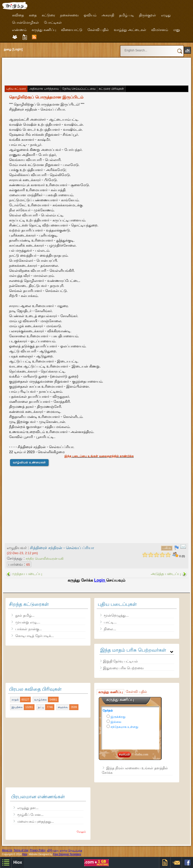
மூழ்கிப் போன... (31, 815)
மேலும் (81, 831)
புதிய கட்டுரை (16, 89)
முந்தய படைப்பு (27, 574)
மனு (177, 30)
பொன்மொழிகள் (26, 22)
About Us (7, 850)
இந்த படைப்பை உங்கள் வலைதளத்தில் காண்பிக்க (99, 456)
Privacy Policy (38, 850)
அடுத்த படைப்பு (166, 574)
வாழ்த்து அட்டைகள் (130, 30)
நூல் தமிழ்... (25, 615)
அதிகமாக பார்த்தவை (44, 89)
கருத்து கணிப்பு (44, 30)
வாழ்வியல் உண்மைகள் (29, 462)
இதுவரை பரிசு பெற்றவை (124, 668)
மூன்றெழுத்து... (116, 615)
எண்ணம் (19, 30)
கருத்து (64, 850)
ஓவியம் (90, 15)
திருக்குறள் (148, 15)
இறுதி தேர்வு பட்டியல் (121, 661)
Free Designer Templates (67, 854)
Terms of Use (21, 850)
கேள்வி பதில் (98, 30)
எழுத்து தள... (28, 808)
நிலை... (110, 629)
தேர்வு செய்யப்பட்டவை (79, 89)
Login (100, 580)
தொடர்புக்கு (75, 850)
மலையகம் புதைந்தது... (36, 821)
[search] (142, 48)
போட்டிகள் (53, 22)
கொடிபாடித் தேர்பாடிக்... (35, 636)
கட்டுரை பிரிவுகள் (111, 89)
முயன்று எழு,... (28, 622)
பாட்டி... (110, 622)
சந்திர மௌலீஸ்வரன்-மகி (45, 559)
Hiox (25, 854)
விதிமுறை (53, 850)
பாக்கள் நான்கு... (29, 629)
